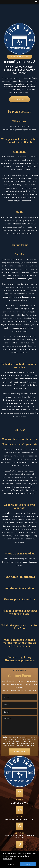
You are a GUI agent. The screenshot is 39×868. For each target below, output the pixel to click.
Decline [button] (11, 864)
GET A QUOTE (19, 99)
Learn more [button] (8, 859)
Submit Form (20, 752)
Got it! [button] (28, 864)
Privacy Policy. (30, 745)
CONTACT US (20, 57)
